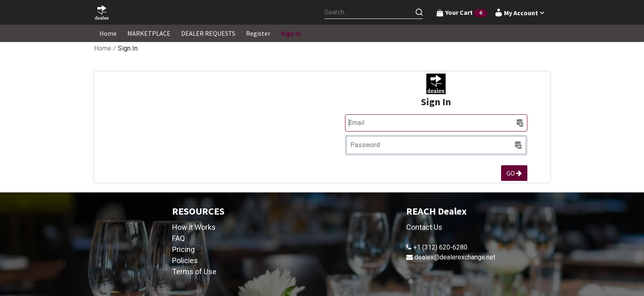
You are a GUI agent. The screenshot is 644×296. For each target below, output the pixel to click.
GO (514, 173)
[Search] (419, 12)
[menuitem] (108, 33)
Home (103, 48)
